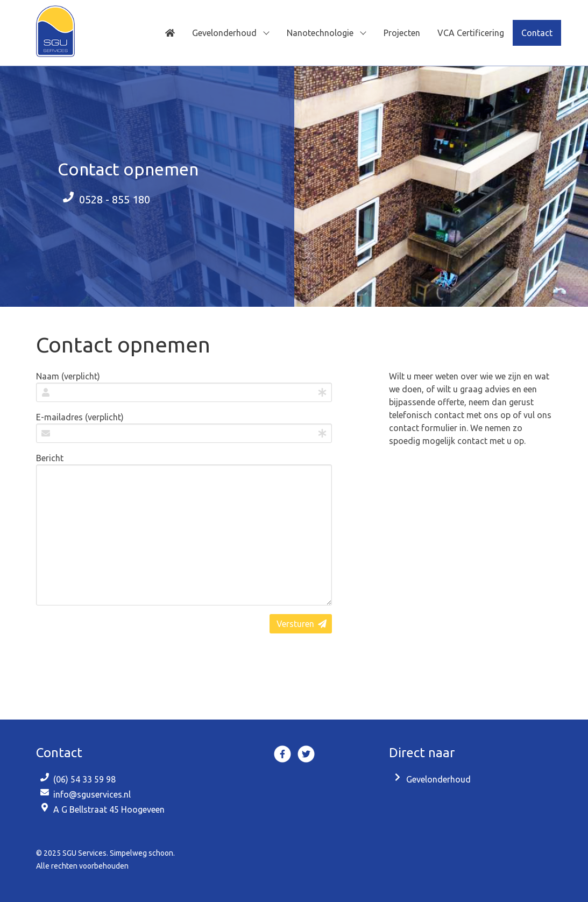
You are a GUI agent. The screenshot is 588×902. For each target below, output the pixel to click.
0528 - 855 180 (115, 199)
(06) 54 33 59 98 (84, 779)
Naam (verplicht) (68, 376)
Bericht (50, 458)
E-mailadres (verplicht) (80, 417)
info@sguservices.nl (92, 794)
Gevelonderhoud (438, 779)
